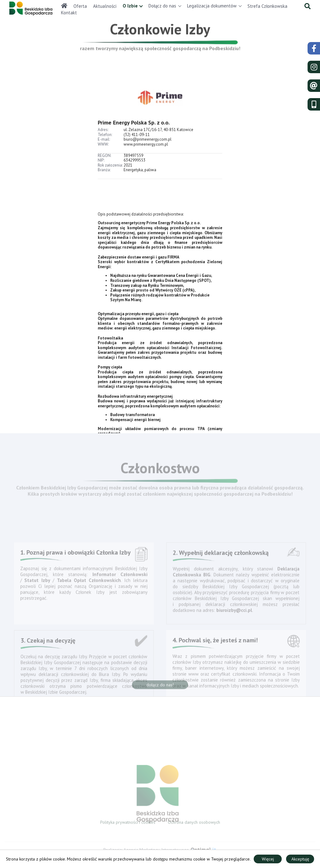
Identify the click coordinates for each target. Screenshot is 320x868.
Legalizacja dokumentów (212, 6)
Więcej (268, 859)
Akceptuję (300, 859)
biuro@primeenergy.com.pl (148, 147)
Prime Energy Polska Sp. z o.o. (134, 130)
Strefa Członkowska (267, 6)
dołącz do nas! (160, 687)
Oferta (80, 6)
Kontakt (69, 13)
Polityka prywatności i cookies (128, 824)
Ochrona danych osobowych (194, 824)
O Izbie (130, 6)
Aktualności (105, 6)
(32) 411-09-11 (137, 142)
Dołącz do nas (162, 6)
